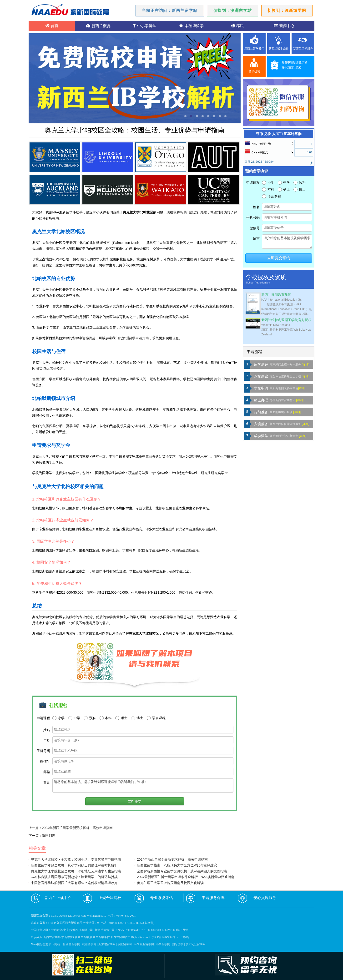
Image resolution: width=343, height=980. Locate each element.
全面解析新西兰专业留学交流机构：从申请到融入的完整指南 (182, 871)
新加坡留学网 (107, 944)
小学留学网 (163, 944)
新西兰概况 (98, 26)
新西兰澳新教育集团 (276, 295)
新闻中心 (284, 26)
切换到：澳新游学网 (287, 11)
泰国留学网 (125, 944)
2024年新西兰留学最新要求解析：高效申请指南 (77, 828)
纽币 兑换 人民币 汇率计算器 (279, 134)
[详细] (305, 364)
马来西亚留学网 (144, 944)
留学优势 (254, 71)
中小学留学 (145, 26)
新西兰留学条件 (279, 49)
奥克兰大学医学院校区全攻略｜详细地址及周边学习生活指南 (76, 871)
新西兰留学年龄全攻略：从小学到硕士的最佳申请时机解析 (74, 865)
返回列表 (49, 836)
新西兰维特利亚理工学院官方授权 (286, 320)
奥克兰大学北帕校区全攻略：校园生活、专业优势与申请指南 (76, 859)
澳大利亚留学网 (196, 944)
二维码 (185, 937)
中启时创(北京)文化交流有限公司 (72, 930)
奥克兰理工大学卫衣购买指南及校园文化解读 (170, 883)
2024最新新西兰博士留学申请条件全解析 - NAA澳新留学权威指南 (186, 877)
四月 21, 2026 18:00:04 (260, 162)
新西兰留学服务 (303, 49)
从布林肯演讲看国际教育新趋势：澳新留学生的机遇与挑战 (74, 877)
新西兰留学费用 (254, 49)
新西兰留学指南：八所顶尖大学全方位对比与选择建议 (177, 865)
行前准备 (261, 412)
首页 (52, 26)
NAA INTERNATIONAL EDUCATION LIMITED (147, 930)
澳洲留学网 (89, 944)
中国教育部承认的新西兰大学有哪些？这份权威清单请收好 (74, 883)
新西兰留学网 (71, 944)
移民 (237, 26)
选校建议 (261, 376)
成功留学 (261, 436)
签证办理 (261, 400)
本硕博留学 (191, 26)
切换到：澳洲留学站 (232, 11)
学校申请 (261, 388)
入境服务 (261, 424)
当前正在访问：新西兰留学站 (170, 11)
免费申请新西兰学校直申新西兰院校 (294, 65)
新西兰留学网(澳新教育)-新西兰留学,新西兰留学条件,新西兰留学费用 (87, 937)
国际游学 (178, 944)
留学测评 (261, 364)
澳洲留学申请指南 (136, 338)
